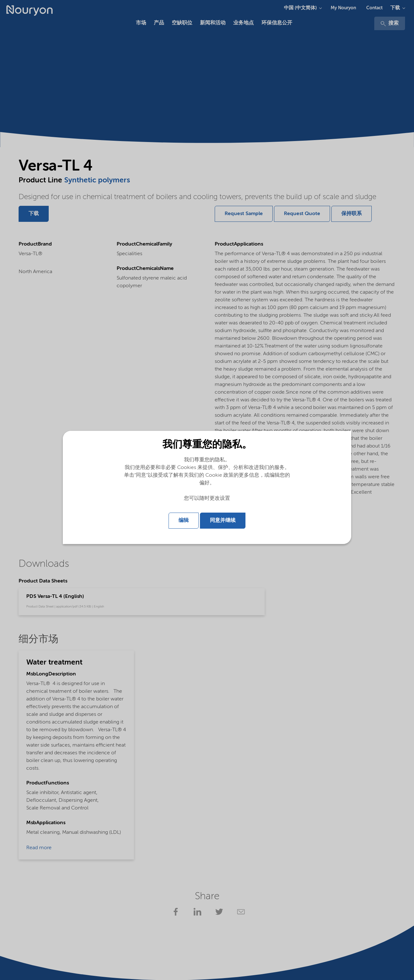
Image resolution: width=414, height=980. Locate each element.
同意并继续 (223, 521)
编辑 (184, 521)
